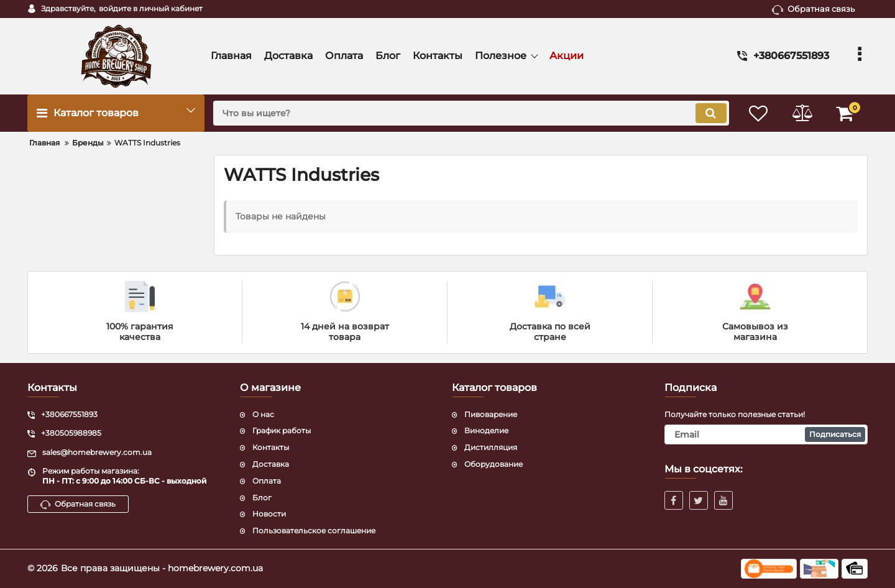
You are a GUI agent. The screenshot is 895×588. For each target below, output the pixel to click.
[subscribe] (766, 434)
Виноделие (486, 430)
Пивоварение (491, 414)
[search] (471, 113)
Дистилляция (491, 447)
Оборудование (493, 464)
